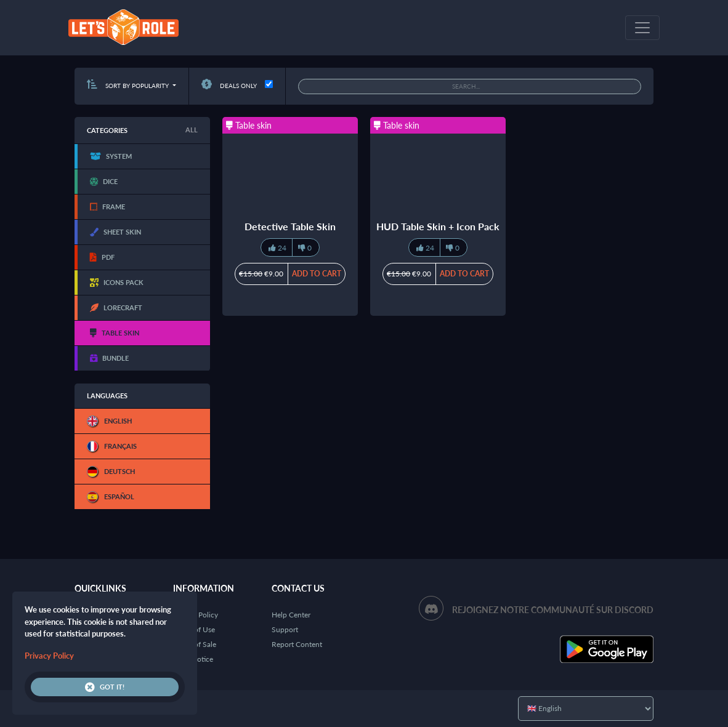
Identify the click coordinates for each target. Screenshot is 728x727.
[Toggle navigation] (642, 28)
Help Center (291, 615)
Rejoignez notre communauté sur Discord (553, 610)
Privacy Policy (49, 656)
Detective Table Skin (290, 226)
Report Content (297, 644)
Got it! (105, 687)
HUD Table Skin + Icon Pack (438, 226)
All (192, 130)
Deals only (229, 86)
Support (285, 629)
